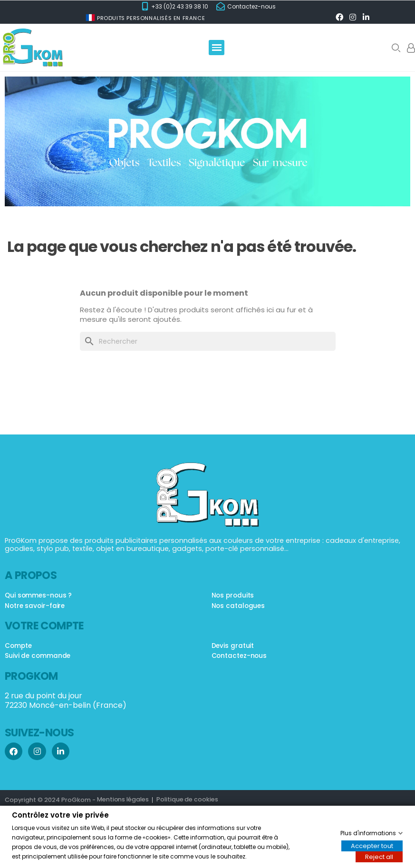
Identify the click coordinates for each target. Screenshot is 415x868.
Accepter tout (372, 845)
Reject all (379, 856)
